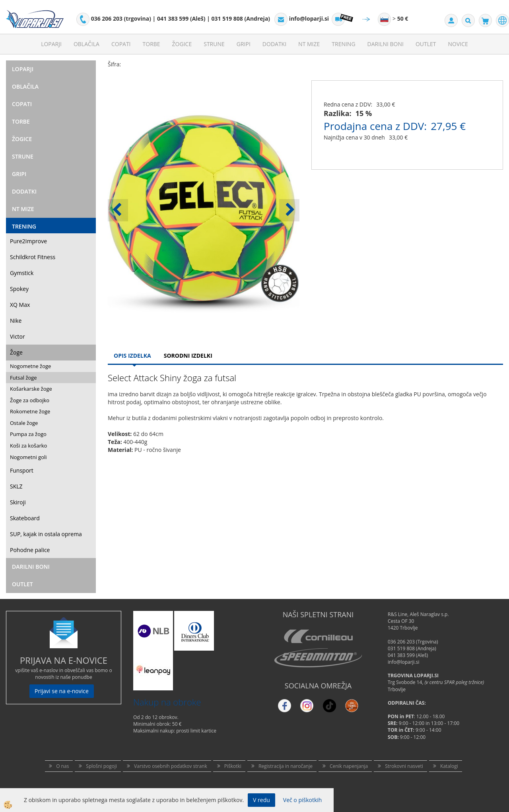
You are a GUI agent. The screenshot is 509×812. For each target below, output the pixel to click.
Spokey (19, 289)
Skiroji (18, 502)
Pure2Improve (28, 241)
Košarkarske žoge (31, 389)
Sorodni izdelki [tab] (188, 356)
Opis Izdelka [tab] (132, 356)
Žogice (182, 44)
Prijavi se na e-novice (62, 691)
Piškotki (233, 766)
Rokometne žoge (30, 411)
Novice (458, 44)
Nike (16, 321)
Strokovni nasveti (404, 766)
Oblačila (86, 44)
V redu (261, 800)
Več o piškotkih (303, 800)
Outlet (426, 44)
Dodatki (274, 44)
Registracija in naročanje (286, 766)
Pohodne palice (30, 550)
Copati (121, 44)
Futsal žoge (23, 378)
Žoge (16, 352)
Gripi (244, 44)
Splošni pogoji (101, 766)
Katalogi (449, 766)
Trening (343, 44)
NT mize (309, 44)
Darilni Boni (386, 44)
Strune (214, 44)
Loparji (51, 44)
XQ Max (20, 305)
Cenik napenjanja (349, 766)
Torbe (152, 44)
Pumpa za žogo (28, 434)
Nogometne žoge (30, 366)
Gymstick (22, 273)
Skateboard (25, 518)
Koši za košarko (28, 446)
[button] (289, 210)
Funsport (22, 470)
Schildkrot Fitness (33, 257)
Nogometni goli (28, 457)
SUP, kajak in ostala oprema (46, 534)
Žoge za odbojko (30, 400)
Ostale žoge (24, 423)
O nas (62, 766)
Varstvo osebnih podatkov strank (171, 766)
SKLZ (16, 486)
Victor (17, 336)
